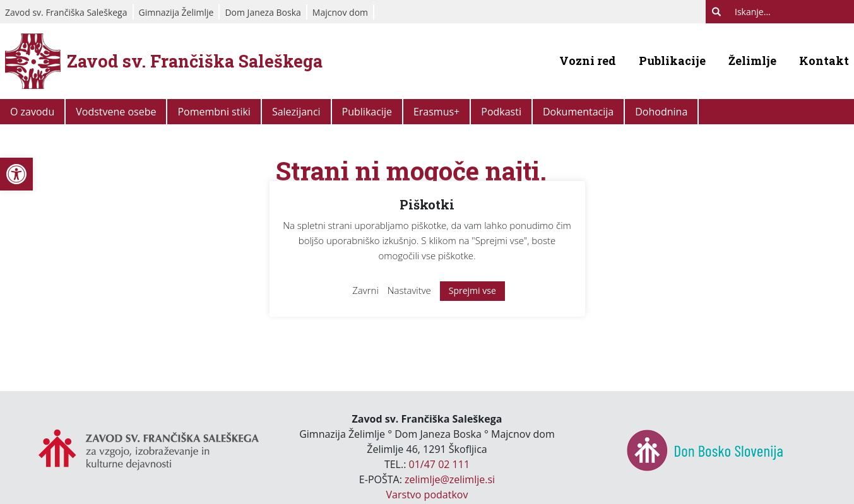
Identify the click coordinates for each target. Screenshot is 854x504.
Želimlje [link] (752, 61)
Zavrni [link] (365, 290)
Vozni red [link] (588, 61)
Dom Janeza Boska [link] (263, 12)
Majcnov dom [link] (340, 12)
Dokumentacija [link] (578, 112)
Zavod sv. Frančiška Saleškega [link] (66, 12)
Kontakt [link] (824, 61)
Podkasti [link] (501, 112)
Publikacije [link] (672, 61)
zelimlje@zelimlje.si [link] (450, 479)
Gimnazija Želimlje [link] (176, 12)
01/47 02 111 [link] (440, 464)
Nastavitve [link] (409, 290)
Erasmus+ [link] (436, 112)
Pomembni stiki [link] (214, 112)
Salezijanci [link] (296, 112)
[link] (16, 174)
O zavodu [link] (32, 112)
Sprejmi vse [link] (472, 290)
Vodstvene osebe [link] (116, 112)
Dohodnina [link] (661, 112)
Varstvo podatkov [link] (427, 495)
